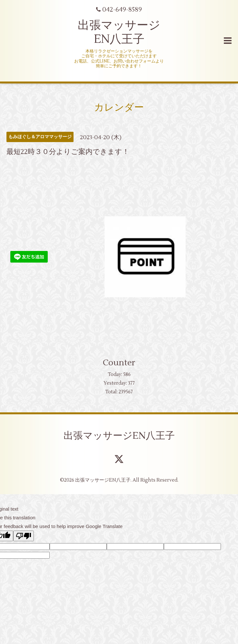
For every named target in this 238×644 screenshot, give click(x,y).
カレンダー (119, 107)
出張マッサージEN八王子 (119, 436)
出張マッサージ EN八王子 (119, 32)
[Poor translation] (24, 536)
